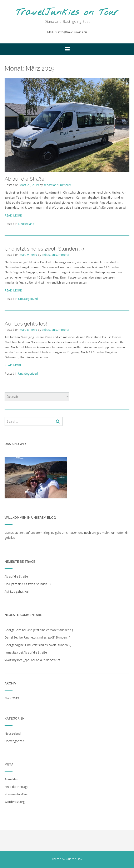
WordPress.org (15, 802)
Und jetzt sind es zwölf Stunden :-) (44, 249)
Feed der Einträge (16, 787)
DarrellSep (12, 637)
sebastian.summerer (57, 185)
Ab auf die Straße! (25, 179)
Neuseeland (26, 224)
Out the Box (74, 859)
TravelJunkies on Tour (67, 13)
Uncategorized (28, 299)
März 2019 (12, 698)
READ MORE (13, 215)
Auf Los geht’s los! (26, 324)
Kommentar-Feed (17, 794)
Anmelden (11, 779)
